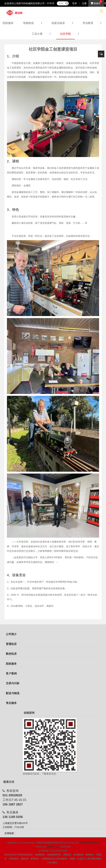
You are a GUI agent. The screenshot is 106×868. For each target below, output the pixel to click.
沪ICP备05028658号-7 (89, 843)
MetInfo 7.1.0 (53, 847)
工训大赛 (37, 34)
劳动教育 (88, 23)
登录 (75, 3)
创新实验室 (58, 23)
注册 (84, 3)
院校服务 (8, 23)
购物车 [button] (96, 3)
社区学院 (65, 34)
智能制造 (29, 23)
